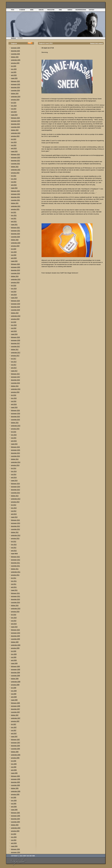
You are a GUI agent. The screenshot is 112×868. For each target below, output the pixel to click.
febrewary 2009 (15, 666)
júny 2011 (14, 581)
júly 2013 (14, 505)
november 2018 (16, 310)
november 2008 (16, 676)
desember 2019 (16, 270)
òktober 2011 (15, 569)
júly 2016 (14, 395)
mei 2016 (14, 401)
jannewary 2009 (16, 669)
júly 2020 (14, 249)
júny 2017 (14, 362)
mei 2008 (14, 694)
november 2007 (16, 712)
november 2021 (16, 200)
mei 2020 (14, 255)
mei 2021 (14, 218)
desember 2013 (16, 490)
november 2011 (16, 566)
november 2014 (16, 456)
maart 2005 (14, 810)
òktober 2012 (15, 532)
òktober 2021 (15, 203)
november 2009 (16, 639)
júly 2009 (14, 651)
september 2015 (16, 426)
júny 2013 (14, 508)
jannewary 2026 (16, 48)
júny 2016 (14, 398)
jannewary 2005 (16, 816)
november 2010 (16, 602)
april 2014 (14, 477)
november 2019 (16, 273)
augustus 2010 (15, 612)
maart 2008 (14, 700)
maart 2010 (14, 627)
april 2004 (14, 843)
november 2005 (16, 785)
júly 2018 (14, 322)
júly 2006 (14, 761)
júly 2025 (14, 66)
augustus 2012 (15, 538)
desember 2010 (16, 599)
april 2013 (14, 514)
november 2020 (16, 237)
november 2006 (16, 749)
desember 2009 (16, 636)
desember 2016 (16, 380)
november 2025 (16, 54)
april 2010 (14, 624)
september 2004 (16, 828)
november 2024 (16, 90)
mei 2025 (14, 72)
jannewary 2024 (16, 121)
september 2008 (16, 682)
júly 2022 (14, 176)
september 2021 (16, 206)
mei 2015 (14, 438)
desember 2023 (16, 124)
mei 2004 (14, 840)
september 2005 (16, 791)
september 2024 (16, 97)
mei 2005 (14, 804)
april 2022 (14, 185)
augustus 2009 (15, 648)
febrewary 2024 (15, 118)
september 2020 (16, 243)
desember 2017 (16, 343)
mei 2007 (14, 730)
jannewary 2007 (16, 743)
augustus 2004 (15, 831)
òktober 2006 (15, 752)
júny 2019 (14, 289)
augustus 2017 (15, 356)
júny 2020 (14, 252)
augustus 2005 (15, 794)
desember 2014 (16, 453)
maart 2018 (14, 334)
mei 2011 (14, 584)
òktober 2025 (15, 57)
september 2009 (16, 645)
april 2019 (14, 295)
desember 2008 (16, 673)
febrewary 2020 (15, 264)
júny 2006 (14, 764)
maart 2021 (14, 225)
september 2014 (16, 462)
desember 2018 (16, 307)
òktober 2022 (15, 167)
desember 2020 (16, 234)
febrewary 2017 (15, 374)
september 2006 (16, 755)
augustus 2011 (15, 575)
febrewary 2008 (15, 703)
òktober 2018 (15, 313)
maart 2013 (14, 517)
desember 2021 (16, 197)
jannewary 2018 (16, 340)
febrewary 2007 (15, 740)
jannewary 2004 (16, 852)
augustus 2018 (15, 319)
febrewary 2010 (15, 630)
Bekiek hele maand (97, 43)
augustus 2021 (15, 209)
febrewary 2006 (15, 776)
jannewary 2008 (16, 706)
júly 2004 (14, 834)
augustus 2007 (15, 721)
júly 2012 (14, 541)
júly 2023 (14, 139)
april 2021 (14, 222)
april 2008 (14, 697)
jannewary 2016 (16, 413)
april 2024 (14, 112)
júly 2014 (14, 468)
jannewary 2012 (16, 560)
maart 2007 (14, 737)
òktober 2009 (15, 642)
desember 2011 (16, 563)
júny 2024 (14, 106)
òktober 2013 (15, 496)
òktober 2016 (15, 386)
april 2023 (14, 148)
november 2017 (16, 346)
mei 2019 (14, 292)
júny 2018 (14, 325)
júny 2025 (14, 69)
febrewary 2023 (15, 154)
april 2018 (14, 331)
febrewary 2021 (15, 228)
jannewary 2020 (16, 267)
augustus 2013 (15, 502)
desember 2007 (16, 709)
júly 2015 (14, 432)
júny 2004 (14, 837)
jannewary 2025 (16, 84)
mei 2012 (14, 548)
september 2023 (16, 133)
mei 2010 (14, 621)
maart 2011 (14, 590)
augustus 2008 (15, 685)
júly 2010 (14, 615)
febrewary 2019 (15, 301)
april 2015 (14, 441)
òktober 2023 (15, 130)
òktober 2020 (15, 240)
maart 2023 (14, 151)
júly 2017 (14, 359)
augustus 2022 (15, 173)
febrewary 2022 (15, 191)
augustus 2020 (15, 246)
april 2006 (14, 770)
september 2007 (16, 718)
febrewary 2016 (15, 410)
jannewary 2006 (16, 779)
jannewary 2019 (16, 304)
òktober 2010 (15, 605)
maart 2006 (14, 773)
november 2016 (16, 383)
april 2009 (14, 660)
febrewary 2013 (15, 520)
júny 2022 (14, 179)
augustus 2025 (15, 63)
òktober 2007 (15, 715)
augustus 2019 (15, 282)
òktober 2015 (15, 423)
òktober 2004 (15, 825)
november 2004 (16, 822)
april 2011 (14, 587)
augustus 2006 (15, 758)
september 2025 (16, 60)
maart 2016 (14, 407)
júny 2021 (14, 215)
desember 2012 (16, 526)
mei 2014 (14, 474)
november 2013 (16, 493)
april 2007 (14, 733)
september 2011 (16, 572)
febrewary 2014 (15, 484)
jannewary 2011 (16, 596)
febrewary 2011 (15, 593)
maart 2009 (14, 663)
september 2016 (16, 389)
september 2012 (16, 535)
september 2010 (16, 609)
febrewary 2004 (15, 849)
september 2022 (16, 170)
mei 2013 (14, 511)
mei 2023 (14, 145)
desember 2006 (16, 746)
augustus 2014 (15, 465)
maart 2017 (14, 371)
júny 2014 (14, 471)
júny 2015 (14, 435)
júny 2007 (14, 727)
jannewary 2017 (16, 377)
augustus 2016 (15, 392)
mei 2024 (14, 109)
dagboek (14, 38)
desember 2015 (16, 417)
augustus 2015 (15, 429)
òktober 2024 (15, 94)
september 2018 (16, 316)
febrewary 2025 (15, 81)
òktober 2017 (15, 349)
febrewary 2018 (15, 337)
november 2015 (16, 420)
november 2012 (16, 529)
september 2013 (16, 499)
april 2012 (14, 551)
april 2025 (14, 75)
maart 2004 (14, 846)
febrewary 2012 (15, 557)
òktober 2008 (15, 679)
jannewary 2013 (16, 523)
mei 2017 (14, 365)
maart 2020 (14, 261)
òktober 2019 (15, 276)
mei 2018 (14, 328)
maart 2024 (14, 115)
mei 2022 (14, 182)
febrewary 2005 (15, 813)
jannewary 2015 (16, 450)
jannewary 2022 (16, 194)
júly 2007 (14, 724)
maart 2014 (14, 481)
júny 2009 (14, 654)
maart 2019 (14, 298)
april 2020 (14, 258)
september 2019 (16, 279)
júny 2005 (14, 801)
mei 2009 (14, 657)
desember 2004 (16, 819)
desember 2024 (16, 87)
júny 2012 (14, 545)
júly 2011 (14, 578)
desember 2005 (16, 782)
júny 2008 (14, 691)
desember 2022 (16, 161)
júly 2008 (14, 688)
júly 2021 (14, 212)
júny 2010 (14, 618)
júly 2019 (14, 286)
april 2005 (14, 807)
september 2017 (16, 353)
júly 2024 (14, 103)
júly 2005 (14, 797)
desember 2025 (16, 51)
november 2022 (16, 164)
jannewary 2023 (16, 158)
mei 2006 (14, 767)
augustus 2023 (15, 136)
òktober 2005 (15, 788)
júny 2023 (14, 142)
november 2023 (16, 127)
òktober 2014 (15, 459)
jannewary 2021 (16, 231)
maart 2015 (14, 444)
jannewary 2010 (16, 633)
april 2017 (14, 368)
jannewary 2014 (16, 487)
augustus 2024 (15, 100)
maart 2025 (14, 78)
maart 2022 (14, 188)
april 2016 (14, 404)
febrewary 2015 (15, 447)
